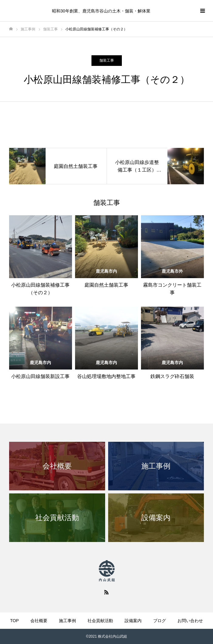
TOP (14, 621)
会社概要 (39, 621)
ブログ (160, 621)
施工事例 (67, 621)
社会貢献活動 (100, 621)
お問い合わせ (190, 621)
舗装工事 (107, 60)
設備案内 (133, 621)
